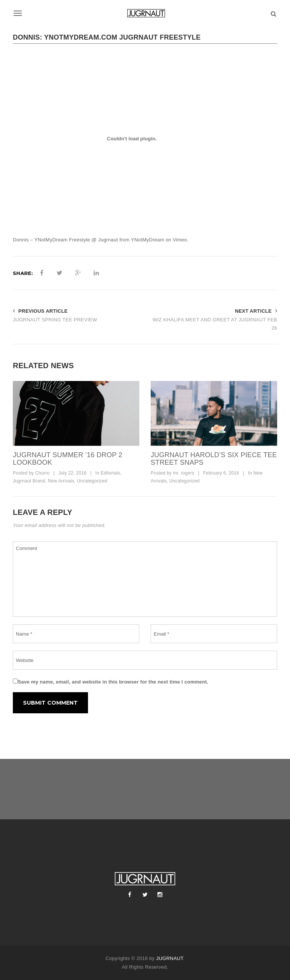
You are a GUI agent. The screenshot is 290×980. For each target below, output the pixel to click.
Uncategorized (92, 481)
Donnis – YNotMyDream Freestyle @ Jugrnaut (65, 240)
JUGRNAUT (169, 958)
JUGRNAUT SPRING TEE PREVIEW (55, 320)
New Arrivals (61, 481)
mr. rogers (184, 473)
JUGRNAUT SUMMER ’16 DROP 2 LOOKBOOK (68, 459)
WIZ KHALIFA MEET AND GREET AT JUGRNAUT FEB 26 (215, 324)
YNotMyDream (148, 240)
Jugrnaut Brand (29, 481)
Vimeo (180, 240)
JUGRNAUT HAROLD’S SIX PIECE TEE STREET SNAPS (214, 459)
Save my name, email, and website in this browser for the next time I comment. (113, 682)
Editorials (111, 473)
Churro (42, 473)
